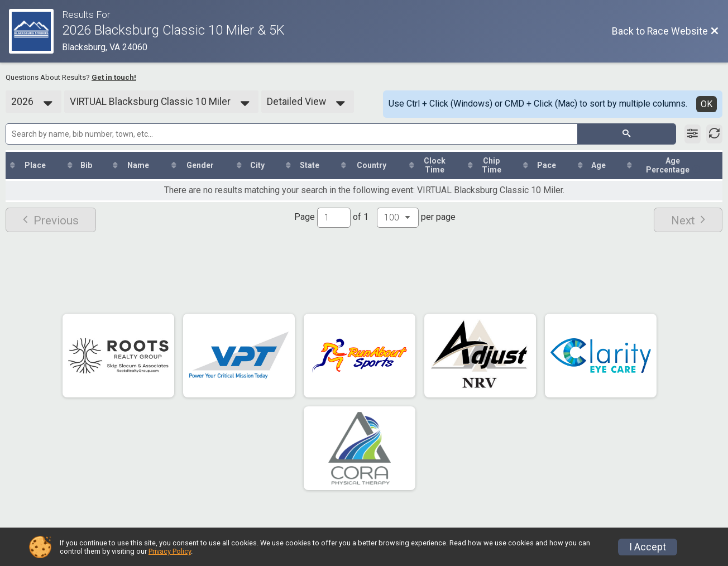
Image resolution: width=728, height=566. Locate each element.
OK (707, 104)
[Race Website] (35, 31)
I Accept (648, 547)
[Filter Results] (693, 134)
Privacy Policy (170, 551)
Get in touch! (114, 77)
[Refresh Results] (714, 134)
